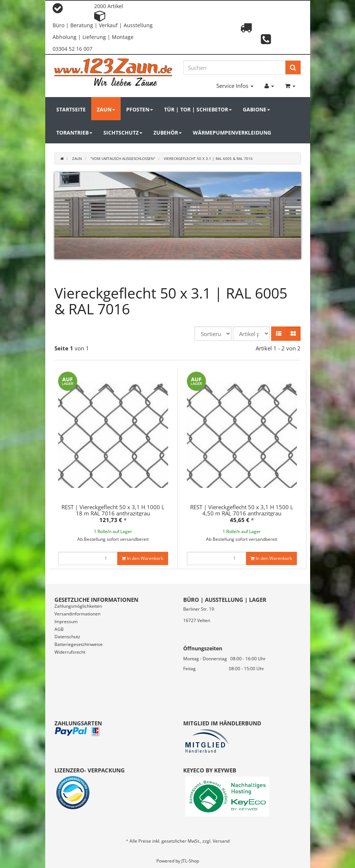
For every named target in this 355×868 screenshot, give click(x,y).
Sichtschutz (123, 133)
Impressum (66, 621)
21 (259, 274)
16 (211, 274)
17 (221, 274)
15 (202, 274)
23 (278, 274)
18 (230, 274)
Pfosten (140, 109)
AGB (59, 629)
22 (269, 274)
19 (240, 274)
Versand (221, 841)
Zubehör (168, 133)
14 (192, 274)
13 (182, 274)
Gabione (256, 109)
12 (173, 274)
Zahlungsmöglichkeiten (78, 606)
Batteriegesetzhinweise (79, 644)
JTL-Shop (190, 861)
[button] (279, 334)
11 (163, 274)
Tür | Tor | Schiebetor (198, 109)
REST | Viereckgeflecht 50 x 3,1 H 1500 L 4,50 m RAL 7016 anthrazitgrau (242, 510)
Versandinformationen (77, 614)
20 (249, 274)
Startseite (71, 109)
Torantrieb (74, 133)
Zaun (106, 109)
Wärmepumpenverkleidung (232, 133)
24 (288, 274)
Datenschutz (67, 637)
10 (154, 274)
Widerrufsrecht (70, 652)
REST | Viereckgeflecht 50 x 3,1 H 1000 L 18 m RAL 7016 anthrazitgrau (113, 510)
